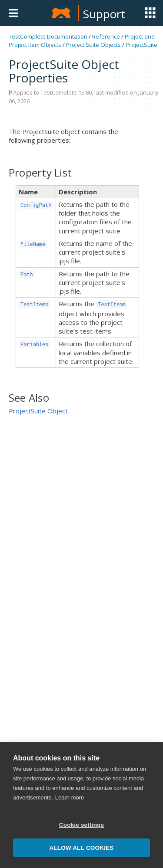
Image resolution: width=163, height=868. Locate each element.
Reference (106, 36)
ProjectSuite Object (38, 411)
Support (104, 14)
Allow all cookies (81, 849)
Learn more (70, 798)
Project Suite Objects (93, 45)
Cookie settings (82, 826)
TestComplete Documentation (48, 36)
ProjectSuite (141, 45)
